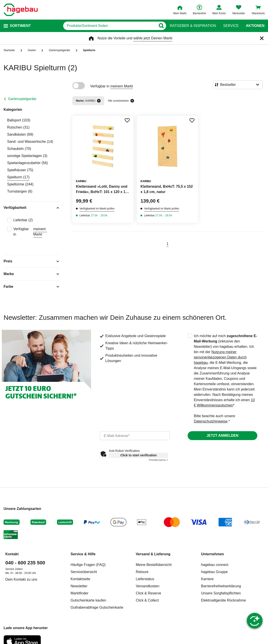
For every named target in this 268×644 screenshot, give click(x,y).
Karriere (207, 579)
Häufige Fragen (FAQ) (88, 565)
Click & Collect (147, 600)
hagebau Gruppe (214, 572)
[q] (110, 26)
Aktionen (255, 26)
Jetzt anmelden (222, 436)
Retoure (142, 572)
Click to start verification (139, 455)
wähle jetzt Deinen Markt (153, 38)
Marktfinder (79, 593)
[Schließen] (262, 38)
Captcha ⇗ (158, 460)
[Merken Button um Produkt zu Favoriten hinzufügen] (127, 120)
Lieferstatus (145, 579)
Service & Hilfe (83, 554)
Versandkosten (148, 586)
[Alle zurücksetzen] (132, 101)
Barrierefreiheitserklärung (221, 586)
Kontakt (12, 554)
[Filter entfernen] (99, 101)
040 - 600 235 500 (25, 563)
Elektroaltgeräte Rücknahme (223, 600)
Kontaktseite (80, 579)
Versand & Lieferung (153, 554)
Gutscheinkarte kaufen (88, 600)
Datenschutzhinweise (211, 421)
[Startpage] (21, 10)
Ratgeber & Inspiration (193, 26)
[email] (135, 436)
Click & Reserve (148, 593)
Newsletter (79, 586)
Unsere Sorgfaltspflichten (221, 593)
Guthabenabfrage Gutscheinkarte (97, 607)
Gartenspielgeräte (22, 99)
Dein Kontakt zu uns (21, 579)
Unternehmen (212, 554)
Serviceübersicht (84, 572)
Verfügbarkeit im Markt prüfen (97, 209)
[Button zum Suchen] (161, 26)
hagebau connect (215, 565)
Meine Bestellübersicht (154, 565)
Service (231, 26)
